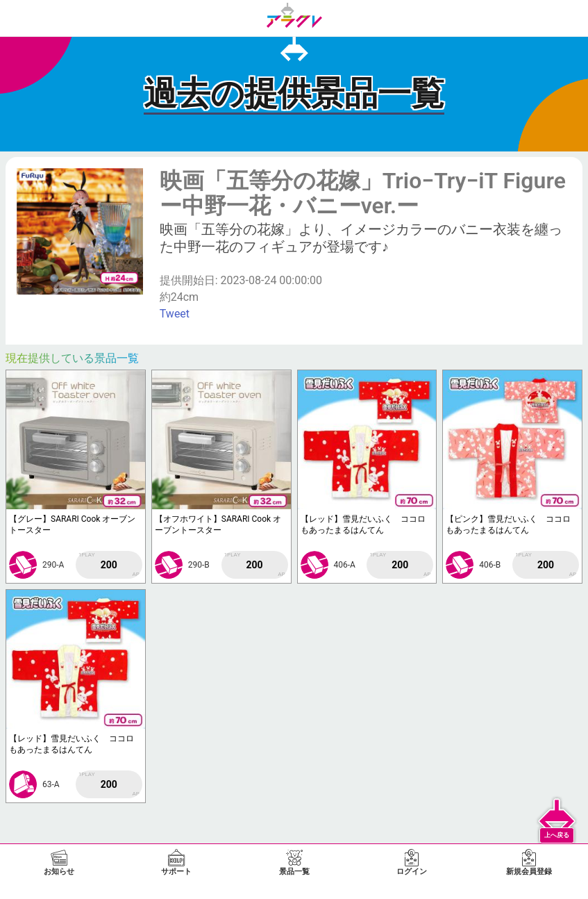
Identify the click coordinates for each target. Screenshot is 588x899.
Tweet (175, 314)
